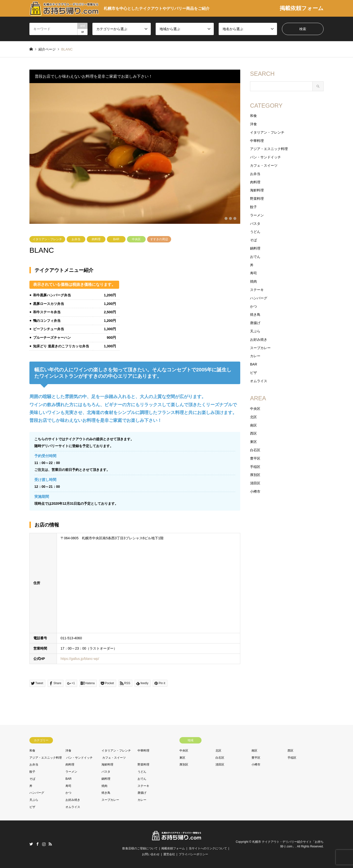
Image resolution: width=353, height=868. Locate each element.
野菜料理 (257, 199)
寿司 (253, 273)
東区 (253, 442)
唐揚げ (255, 323)
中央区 (136, 239)
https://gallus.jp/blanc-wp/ (80, 659)
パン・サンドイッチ (265, 157)
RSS (50, 844)
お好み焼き (259, 340)
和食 (253, 116)
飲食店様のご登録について (140, 848)
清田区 (255, 483)
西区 (253, 433)
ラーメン (257, 215)
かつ (253, 306)
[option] (135, 153)
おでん (255, 257)
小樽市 (255, 491)
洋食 (253, 124)
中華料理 (257, 141)
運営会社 (169, 854)
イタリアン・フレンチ (47, 239)
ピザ (253, 373)
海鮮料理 (257, 190)
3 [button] (235, 218)
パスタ (255, 224)
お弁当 (76, 239)
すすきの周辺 (159, 239)
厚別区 (255, 475)
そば (253, 240)
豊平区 (255, 458)
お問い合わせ (151, 854)
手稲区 (255, 467)
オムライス (259, 381)
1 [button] (226, 218)
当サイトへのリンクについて (208, 848)
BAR (116, 239)
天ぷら (255, 331)
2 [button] (230, 218)
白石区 (255, 450)
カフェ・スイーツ (264, 165)
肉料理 (96, 239)
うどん (255, 232)
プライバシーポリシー (193, 854)
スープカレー (260, 348)
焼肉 (253, 281)
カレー (255, 356)
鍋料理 (255, 248)
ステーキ (257, 290)
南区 (253, 425)
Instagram (44, 844)
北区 (253, 417)
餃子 (253, 207)
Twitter (31, 844)
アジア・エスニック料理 (269, 149)
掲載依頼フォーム (302, 8)
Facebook (38, 844)
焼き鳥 (255, 314)
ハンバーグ (259, 298)
